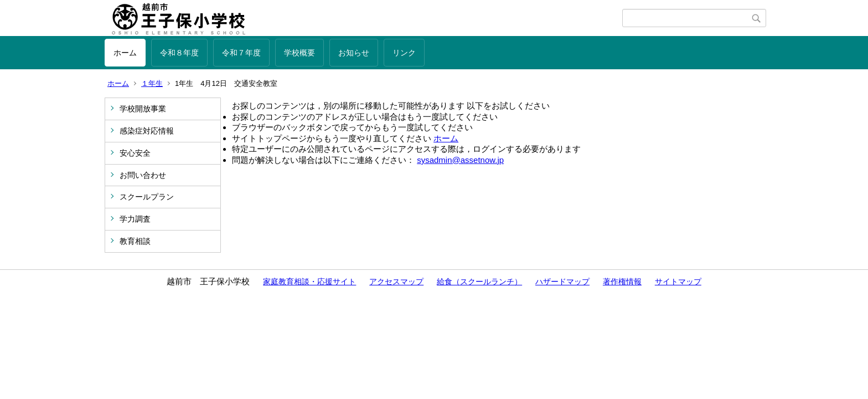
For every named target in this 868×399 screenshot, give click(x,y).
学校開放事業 (143, 109)
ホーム (125, 53)
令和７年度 (241, 53)
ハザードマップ (562, 282)
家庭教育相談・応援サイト (309, 282)
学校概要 (299, 53)
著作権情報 (622, 282)
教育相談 (135, 241)
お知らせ (354, 53)
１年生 (152, 83)
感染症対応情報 (147, 131)
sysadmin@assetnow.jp (460, 160)
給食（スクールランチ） (479, 282)
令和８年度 (179, 53)
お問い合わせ (143, 175)
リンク (404, 53)
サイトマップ (678, 282)
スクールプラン (147, 197)
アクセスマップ (396, 282)
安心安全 (135, 153)
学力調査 (135, 219)
